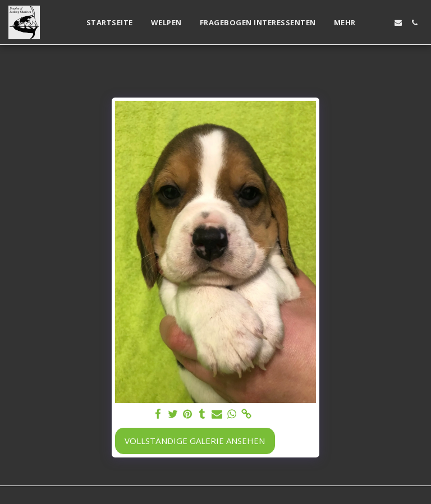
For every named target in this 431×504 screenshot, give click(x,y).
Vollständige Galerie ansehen (195, 441)
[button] (382, 23)
